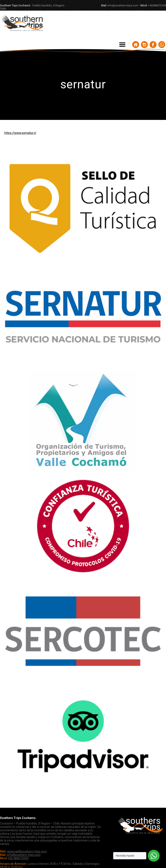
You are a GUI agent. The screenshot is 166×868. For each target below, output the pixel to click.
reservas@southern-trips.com (27, 851)
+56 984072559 (18, 858)
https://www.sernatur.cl (20, 133)
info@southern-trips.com (24, 855)
